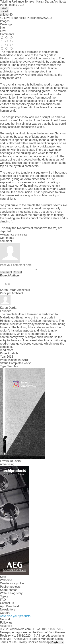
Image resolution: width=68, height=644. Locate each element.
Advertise (6, 626)
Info (2, 28)
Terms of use (8, 642)
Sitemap (44, 642)
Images (5, 21)
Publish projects (10, 587)
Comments (7, 34)
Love (3, 31)
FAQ (3, 600)
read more (7, 350)
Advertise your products (15, 616)
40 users (15, 461)
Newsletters (8, 609)
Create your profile (12, 583)
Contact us (7, 603)
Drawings (6, 24)
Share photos (9, 590)
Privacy (22, 642)
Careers (5, 613)
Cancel (17, 272)
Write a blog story (11, 593)
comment (6, 272)
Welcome (6, 580)
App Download (9, 606)
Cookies (33, 642)
